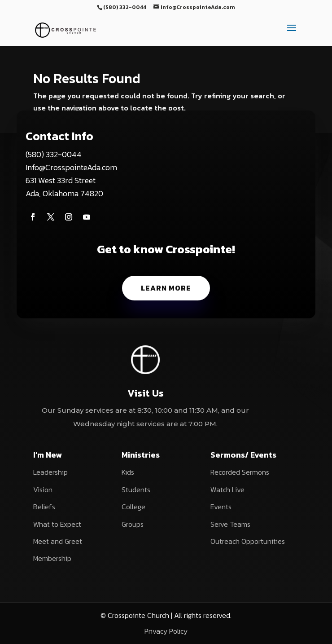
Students (136, 490)
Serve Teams (230, 524)
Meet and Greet (58, 541)
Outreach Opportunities (248, 541)
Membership (52, 558)
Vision (43, 490)
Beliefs (44, 507)
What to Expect (57, 524)
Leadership (50, 472)
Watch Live (227, 490)
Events (221, 507)
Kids (128, 472)
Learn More (166, 288)
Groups (133, 524)
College (133, 507)
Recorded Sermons (240, 472)
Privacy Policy (166, 631)
